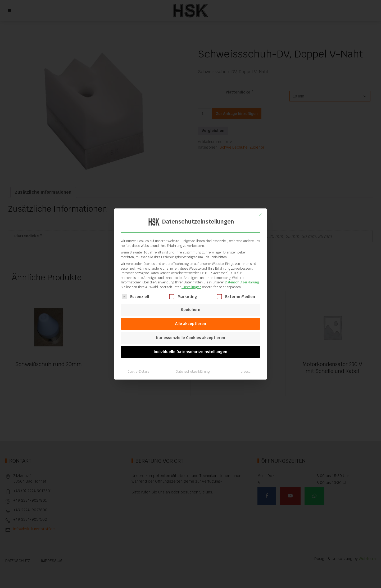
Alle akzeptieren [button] (191, 324)
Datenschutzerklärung (242, 282)
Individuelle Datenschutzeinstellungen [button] (190, 352)
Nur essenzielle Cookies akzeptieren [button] (190, 338)
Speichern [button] (190, 310)
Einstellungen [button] (191, 287)
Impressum (245, 372)
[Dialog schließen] (260, 215)
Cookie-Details (138, 372)
